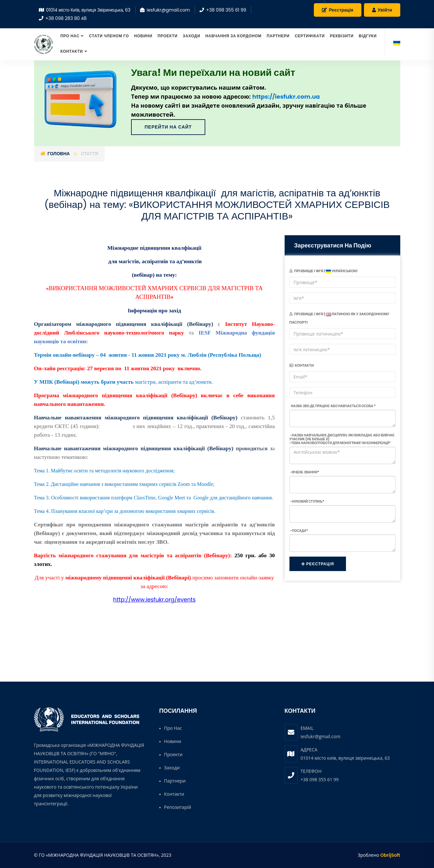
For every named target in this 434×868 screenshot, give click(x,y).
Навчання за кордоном (233, 36)
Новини (143, 36)
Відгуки (368, 36)
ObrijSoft (390, 855)
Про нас (70, 36)
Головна (55, 154)
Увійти (382, 10)
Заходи (192, 36)
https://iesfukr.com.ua (286, 97)
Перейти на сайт (168, 127)
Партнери (278, 36)
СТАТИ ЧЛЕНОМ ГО (109, 36)
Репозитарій (178, 807)
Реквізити (342, 36)
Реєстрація (337, 10)
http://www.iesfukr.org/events (154, 600)
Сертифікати (310, 36)
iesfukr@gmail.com (321, 736)
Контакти (72, 51)
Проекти (167, 36)
